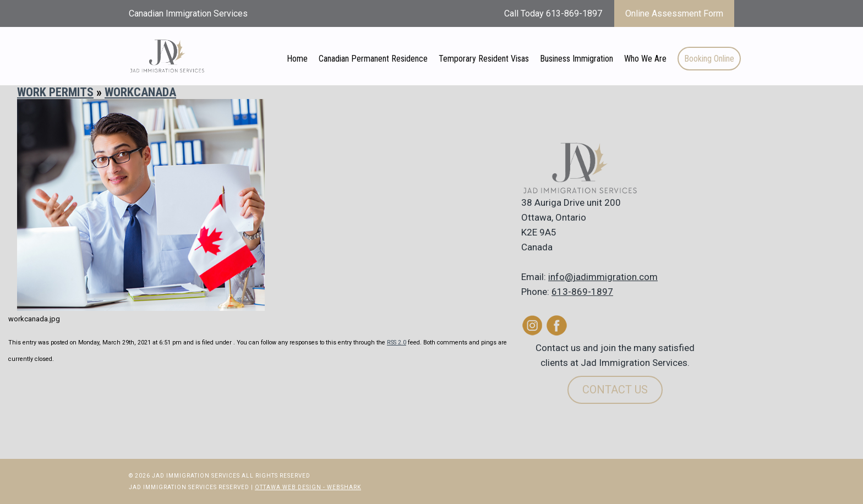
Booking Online (709, 59)
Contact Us (615, 390)
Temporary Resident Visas (484, 59)
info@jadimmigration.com (603, 277)
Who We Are (645, 59)
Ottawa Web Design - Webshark (308, 487)
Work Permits (55, 92)
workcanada (140, 92)
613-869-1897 (582, 292)
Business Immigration (577, 59)
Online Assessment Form (674, 13)
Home (297, 59)
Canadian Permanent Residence (373, 59)
